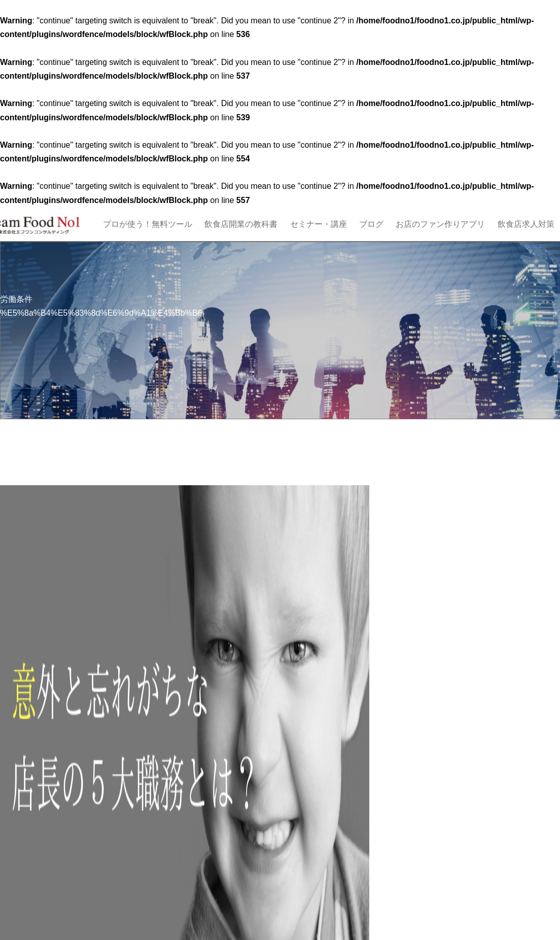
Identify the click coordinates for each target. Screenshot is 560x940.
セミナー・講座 (319, 224)
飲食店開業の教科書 (241, 224)
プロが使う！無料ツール (148, 224)
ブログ (371, 224)
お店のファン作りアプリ (440, 224)
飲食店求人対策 (526, 224)
